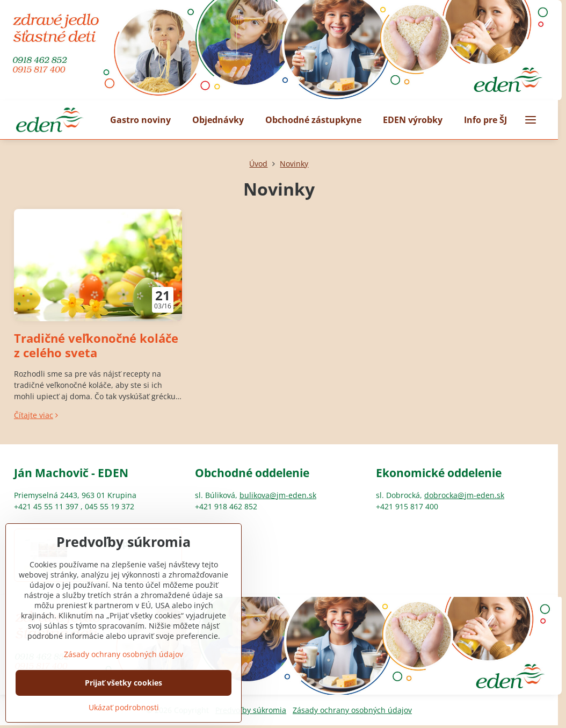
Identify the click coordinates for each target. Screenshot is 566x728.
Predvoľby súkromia (251, 710)
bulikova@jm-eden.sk (278, 495)
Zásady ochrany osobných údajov (352, 710)
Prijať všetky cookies (124, 702)
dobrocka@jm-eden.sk (464, 495)
